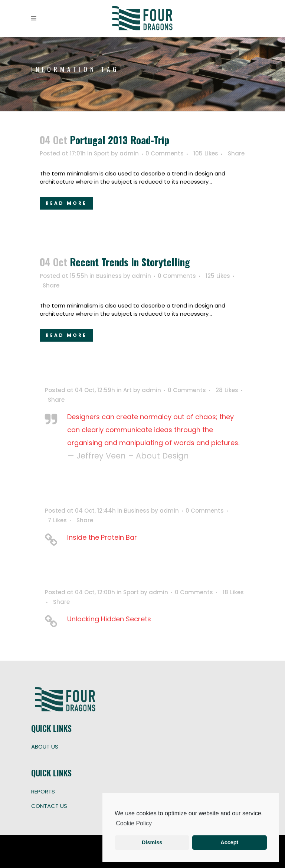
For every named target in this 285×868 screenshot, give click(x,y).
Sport (102, 153)
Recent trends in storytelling (130, 262)
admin (129, 153)
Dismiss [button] (152, 842)
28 (227, 390)
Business (109, 276)
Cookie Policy (134, 823)
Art (127, 390)
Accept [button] (229, 842)
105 (206, 154)
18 (233, 592)
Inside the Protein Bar (102, 537)
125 (218, 276)
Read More (66, 203)
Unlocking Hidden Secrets (109, 619)
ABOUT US (45, 747)
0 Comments (165, 153)
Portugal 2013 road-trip (119, 140)
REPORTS (43, 791)
